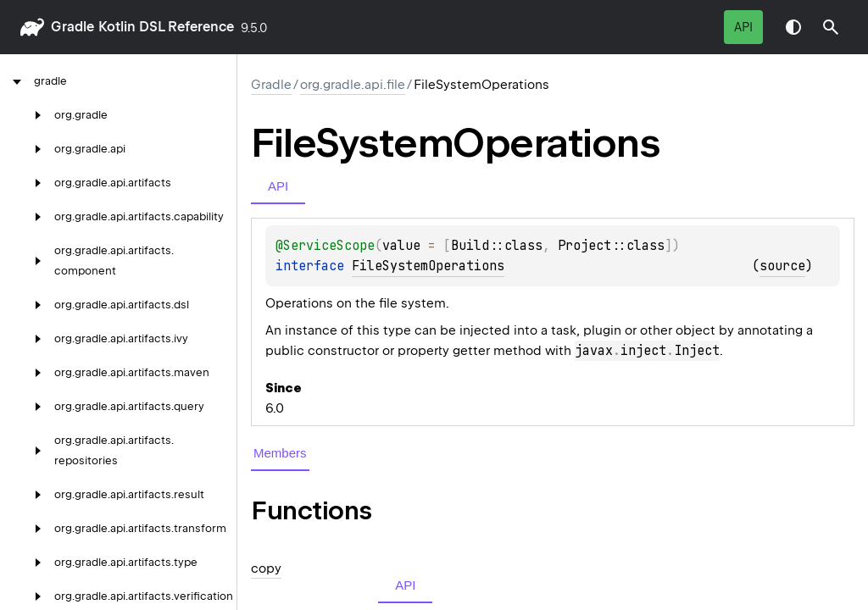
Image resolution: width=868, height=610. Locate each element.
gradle (72, 27)
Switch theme (793, 27)
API (743, 27)
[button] (831, 27)
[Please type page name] (831, 27)
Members (280, 453)
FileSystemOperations (428, 266)
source (782, 266)
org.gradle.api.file (353, 85)
